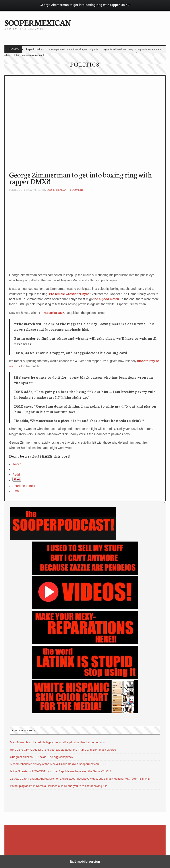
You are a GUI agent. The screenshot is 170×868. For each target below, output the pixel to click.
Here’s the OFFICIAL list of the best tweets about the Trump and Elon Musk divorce (63, 750)
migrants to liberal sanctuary (118, 49)
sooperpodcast (57, 49)
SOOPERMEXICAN (38, 22)
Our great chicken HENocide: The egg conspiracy (42, 757)
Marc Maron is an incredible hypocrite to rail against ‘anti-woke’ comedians (57, 742)
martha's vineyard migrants (84, 49)
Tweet (16, 464)
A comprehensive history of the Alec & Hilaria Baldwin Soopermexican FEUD (59, 764)
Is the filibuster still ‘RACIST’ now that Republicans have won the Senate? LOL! (60, 771)
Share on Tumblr (24, 486)
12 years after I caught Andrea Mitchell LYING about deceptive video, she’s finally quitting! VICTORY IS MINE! (80, 779)
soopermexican (57, 190)
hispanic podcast (35, 49)
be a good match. (107, 299)
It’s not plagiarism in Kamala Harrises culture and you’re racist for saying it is (59, 786)
